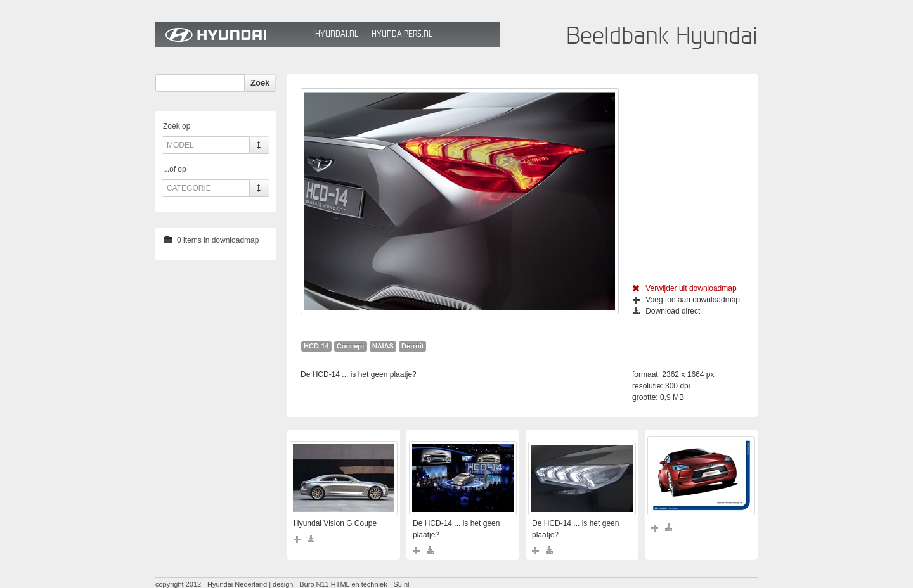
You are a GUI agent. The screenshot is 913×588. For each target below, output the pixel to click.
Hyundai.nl (337, 34)
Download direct (666, 311)
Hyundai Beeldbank (232, 34)
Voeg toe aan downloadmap (686, 300)
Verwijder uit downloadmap (684, 288)
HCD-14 (316, 346)
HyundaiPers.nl (402, 34)
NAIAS (383, 346)
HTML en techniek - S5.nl (370, 584)
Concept (351, 346)
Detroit (412, 346)
